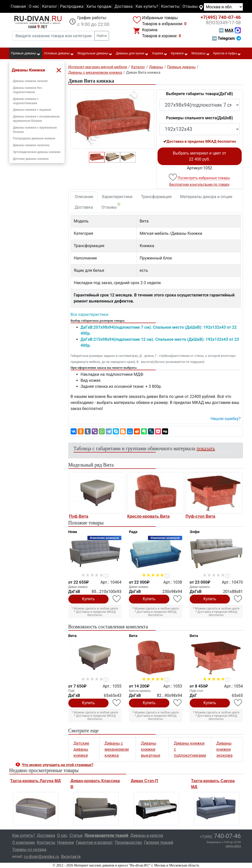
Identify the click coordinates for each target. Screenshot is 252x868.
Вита (72, 636)
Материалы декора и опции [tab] (206, 197)
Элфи (195, 532)
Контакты (170, 6)
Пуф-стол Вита (200, 516)
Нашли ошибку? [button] (225, 419)
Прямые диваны (26, 54)
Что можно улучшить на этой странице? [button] (58, 765)
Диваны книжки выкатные (151, 749)
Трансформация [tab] (156, 197)
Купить (89, 599)
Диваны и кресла (147, 835)
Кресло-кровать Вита (149, 516)
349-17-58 (223, 23)
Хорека (160, 54)
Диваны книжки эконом (30, 81)
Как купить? (147, 6)
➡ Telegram (226, 38)
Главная (18, 6)
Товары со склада (29, 850)
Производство (129, 842)
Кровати (180, 54)
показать (206, 448)
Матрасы (201, 54)
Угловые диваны (59, 54)
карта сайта (233, 846)
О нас (34, 6)
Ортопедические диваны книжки (37, 152)
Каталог (49, 6)
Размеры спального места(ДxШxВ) (199, 118)
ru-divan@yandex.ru (41, 857)
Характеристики (117, 197)
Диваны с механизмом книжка (117, 749)
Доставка (124, 6)
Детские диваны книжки (31, 159)
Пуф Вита (79, 516)
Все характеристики (90, 314)
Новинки (66, 842)
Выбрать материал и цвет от (199, 156)
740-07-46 (221, 17)
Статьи (76, 835)
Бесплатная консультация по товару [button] (200, 184)
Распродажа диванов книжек (34, 138)
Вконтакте (71, 857)
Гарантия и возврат (94, 842)
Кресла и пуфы (227, 54)
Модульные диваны (95, 54)
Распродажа (72, 6)
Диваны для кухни (132, 54)
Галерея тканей (159, 842)
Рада (133, 532)
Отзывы (190, 6)
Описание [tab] (84, 197)
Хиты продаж (99, 6)
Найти (102, 36)
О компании (24, 842)
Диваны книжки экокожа (31, 145)
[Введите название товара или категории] (54, 36)
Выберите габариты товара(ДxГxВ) (200, 94)
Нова (73, 532)
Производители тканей (107, 835)
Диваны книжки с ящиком (32, 110)
